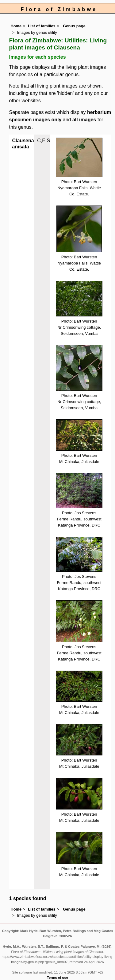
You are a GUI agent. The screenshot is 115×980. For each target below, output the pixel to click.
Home (16, 26)
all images (84, 120)
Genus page (74, 26)
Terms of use (57, 978)
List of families (42, 26)
